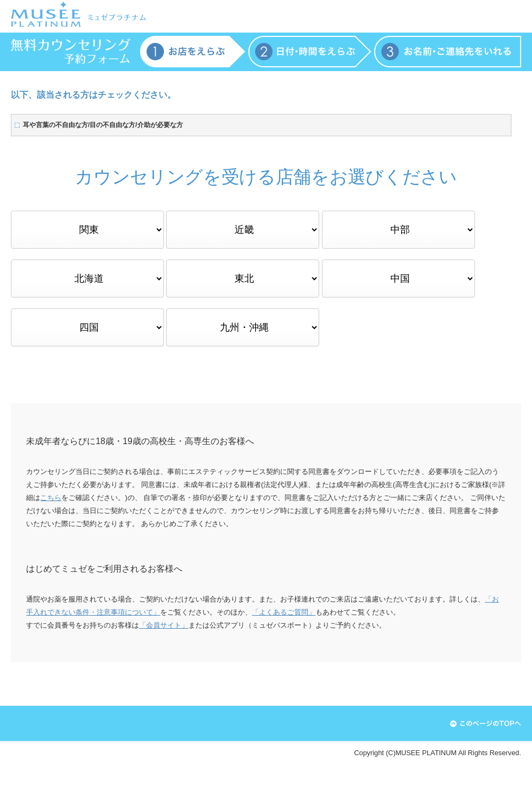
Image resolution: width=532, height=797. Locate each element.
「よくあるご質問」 (284, 612)
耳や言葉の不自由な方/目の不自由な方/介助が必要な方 (103, 125)
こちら (51, 498)
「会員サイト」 (164, 625)
